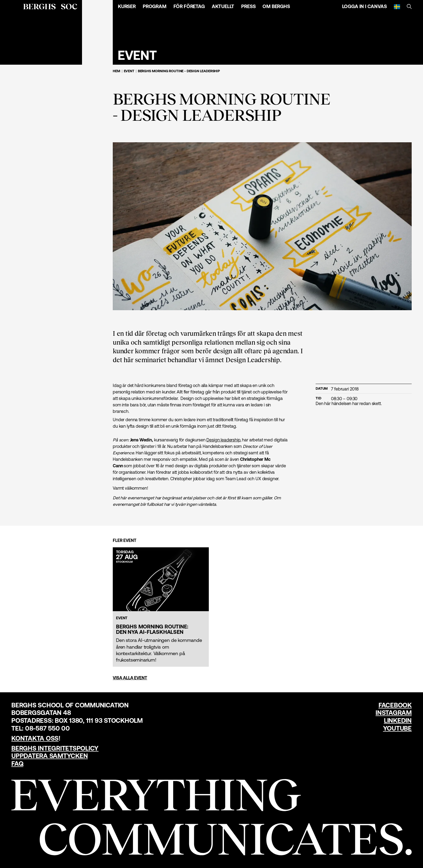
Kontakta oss (35, 738)
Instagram (394, 713)
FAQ (17, 764)
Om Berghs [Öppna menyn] (276, 6)
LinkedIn (398, 720)
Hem (117, 71)
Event (129, 71)
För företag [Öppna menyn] (189, 6)
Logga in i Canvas (364, 6)
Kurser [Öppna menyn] (127, 6)
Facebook (395, 705)
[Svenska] (397, 6)
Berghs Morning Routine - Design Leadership (179, 71)
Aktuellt (223, 6)
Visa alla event (130, 678)
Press (248, 6)
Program (155, 6)
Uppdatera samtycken (50, 756)
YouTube (397, 728)
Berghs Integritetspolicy (55, 748)
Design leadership (223, 440)
